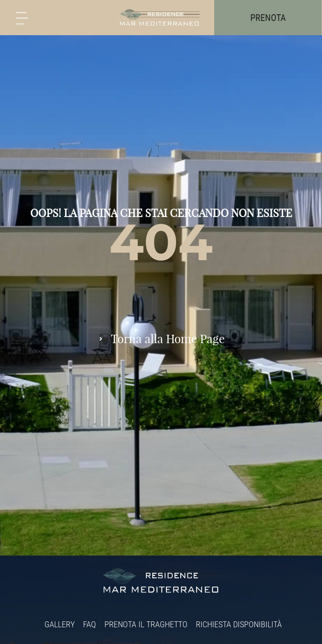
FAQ (90, 624)
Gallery (60, 624)
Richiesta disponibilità (239, 624)
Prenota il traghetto (146, 624)
